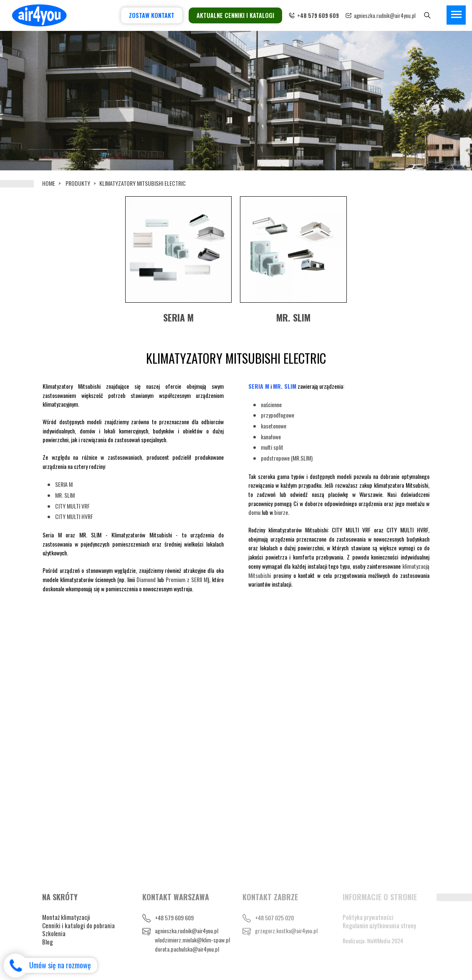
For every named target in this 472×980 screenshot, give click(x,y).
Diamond (146, 579)
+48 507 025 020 (274, 918)
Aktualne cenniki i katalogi (235, 15)
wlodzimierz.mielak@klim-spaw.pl (192, 940)
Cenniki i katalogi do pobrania (78, 925)
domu (254, 512)
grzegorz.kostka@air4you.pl (286, 931)
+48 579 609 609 (174, 918)
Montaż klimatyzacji (66, 917)
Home (49, 183)
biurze (281, 512)
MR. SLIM (65, 495)
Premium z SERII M (187, 579)
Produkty (78, 183)
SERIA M (64, 484)
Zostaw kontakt (152, 15)
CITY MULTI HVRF (74, 516)
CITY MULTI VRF (72, 506)
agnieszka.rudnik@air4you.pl (385, 15)
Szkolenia (54, 933)
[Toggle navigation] (456, 15)
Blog (48, 942)
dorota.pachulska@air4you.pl (187, 949)
